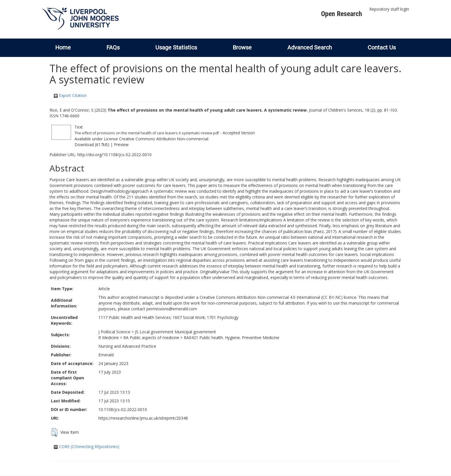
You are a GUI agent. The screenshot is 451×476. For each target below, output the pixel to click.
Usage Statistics (176, 47)
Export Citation (70, 95)
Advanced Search (310, 47)
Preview (121, 145)
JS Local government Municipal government (175, 332)
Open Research (342, 14)
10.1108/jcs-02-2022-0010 (123, 409)
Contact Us (382, 47)
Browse (242, 47)
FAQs (113, 47)
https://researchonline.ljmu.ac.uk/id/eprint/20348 (143, 418)
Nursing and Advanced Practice (127, 346)
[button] (54, 432)
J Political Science (114, 332)
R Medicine (109, 338)
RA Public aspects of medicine (151, 338)
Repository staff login (389, 9)
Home (63, 47)
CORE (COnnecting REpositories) (87, 447)
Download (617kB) (92, 145)
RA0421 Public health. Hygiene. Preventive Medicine (232, 338)
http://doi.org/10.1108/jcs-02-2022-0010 (114, 155)
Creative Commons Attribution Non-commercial (164, 139)
